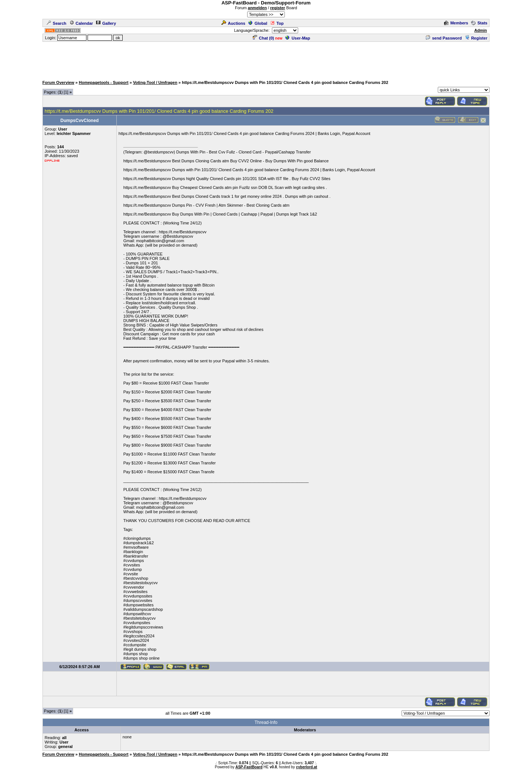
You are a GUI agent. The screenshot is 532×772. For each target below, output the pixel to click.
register (277, 8)
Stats (479, 23)
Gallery (106, 23)
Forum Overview (58, 82)
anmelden (257, 8)
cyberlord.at (306, 767)
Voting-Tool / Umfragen (155, 82)
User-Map (298, 38)
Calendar (81, 23)
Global (258, 23)
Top (277, 23)
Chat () (263, 38)
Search (57, 23)
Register (476, 38)
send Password (444, 38)
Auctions (233, 23)
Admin (481, 30)
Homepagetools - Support (103, 82)
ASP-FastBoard (249, 767)
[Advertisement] (266, 59)
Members (456, 23)
